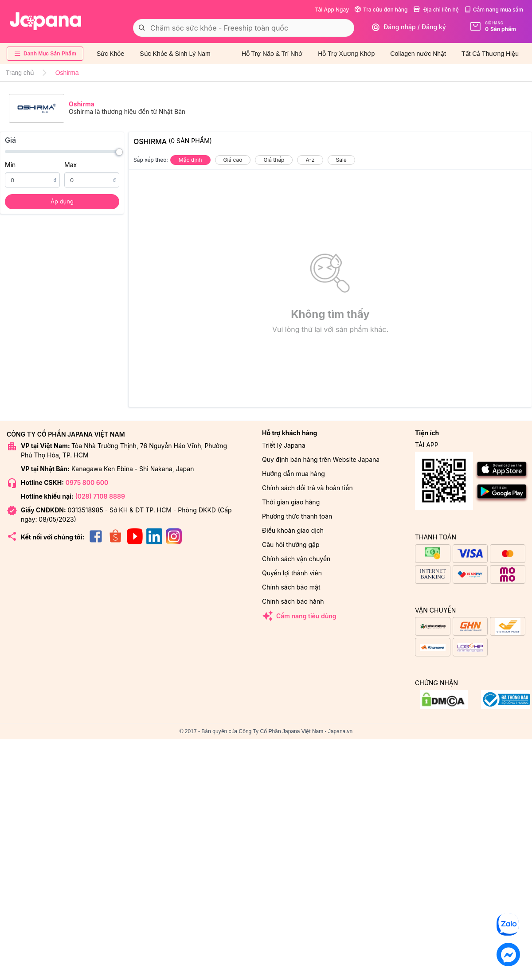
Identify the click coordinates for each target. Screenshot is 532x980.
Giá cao (233, 160)
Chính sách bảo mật (291, 587)
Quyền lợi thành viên (292, 573)
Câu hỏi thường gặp (291, 545)
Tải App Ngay (332, 10)
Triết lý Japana (284, 445)
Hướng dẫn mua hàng (293, 474)
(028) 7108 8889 (100, 496)
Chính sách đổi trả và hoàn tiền (307, 488)
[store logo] (46, 21)
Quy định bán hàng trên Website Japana (321, 459)
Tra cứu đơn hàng (381, 10)
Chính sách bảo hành (293, 601)
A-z (310, 160)
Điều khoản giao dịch (293, 530)
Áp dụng (62, 201)
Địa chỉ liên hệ (436, 10)
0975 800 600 (87, 482)
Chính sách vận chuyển (296, 559)
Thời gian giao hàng (291, 502)
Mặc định (190, 160)
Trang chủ (20, 73)
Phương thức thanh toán (297, 516)
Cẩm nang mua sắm (494, 10)
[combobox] (244, 28)
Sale (341, 160)
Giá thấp (274, 160)
